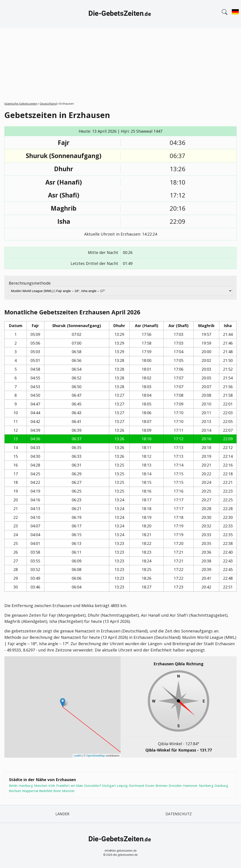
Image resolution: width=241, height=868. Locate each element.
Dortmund (136, 785)
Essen (150, 785)
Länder (62, 814)
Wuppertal (30, 791)
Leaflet (78, 756)
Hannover (190, 785)
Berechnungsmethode (30, 283)
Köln (52, 785)
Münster (68, 791)
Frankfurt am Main (70, 785)
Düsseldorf (93, 785)
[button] (63, 702)
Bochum (15, 791)
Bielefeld (46, 791)
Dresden (175, 785)
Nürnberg (206, 785)
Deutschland (48, 104)
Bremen (162, 785)
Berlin (13, 785)
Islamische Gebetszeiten (21, 104)
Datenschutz (179, 814)
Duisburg (221, 785)
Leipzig (122, 785)
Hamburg (26, 785)
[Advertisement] (120, 61)
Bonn (57, 791)
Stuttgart (109, 785)
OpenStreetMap (96, 756)
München (41, 785)
